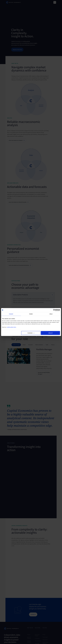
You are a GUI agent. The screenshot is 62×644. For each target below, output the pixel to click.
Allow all (50, 333)
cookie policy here (11, 327)
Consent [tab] (11, 314)
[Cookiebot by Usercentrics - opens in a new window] (54, 310)
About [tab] (51, 314)
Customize (31, 333)
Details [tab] (31, 314)
